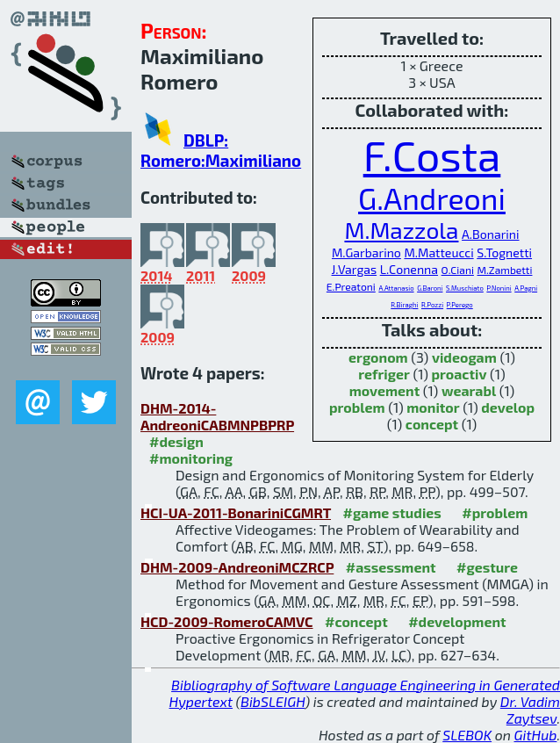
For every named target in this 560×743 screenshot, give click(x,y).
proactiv (459, 374)
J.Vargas (355, 269)
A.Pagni (526, 288)
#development (457, 621)
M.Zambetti (504, 270)
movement (385, 390)
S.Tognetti (504, 252)
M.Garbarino (366, 252)
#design (176, 441)
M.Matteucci (438, 252)
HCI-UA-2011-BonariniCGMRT (236, 512)
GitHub (536, 735)
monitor (433, 407)
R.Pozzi (432, 305)
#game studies (391, 512)
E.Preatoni (351, 286)
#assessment (391, 567)
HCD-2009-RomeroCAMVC (227, 621)
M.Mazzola (401, 230)
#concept (356, 621)
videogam (464, 357)
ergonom (378, 357)
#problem (495, 512)
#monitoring (191, 458)
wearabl (469, 390)
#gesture (487, 567)
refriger (384, 374)
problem (357, 407)
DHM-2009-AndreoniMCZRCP (237, 567)
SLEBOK (467, 735)
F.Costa (432, 155)
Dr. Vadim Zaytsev (530, 710)
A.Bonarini (491, 234)
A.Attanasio (396, 288)
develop (508, 407)
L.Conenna (409, 269)
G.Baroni (430, 288)
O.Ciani (458, 270)
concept (432, 424)
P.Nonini (499, 288)
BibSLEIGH (273, 701)
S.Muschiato (465, 288)
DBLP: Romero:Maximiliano (221, 150)
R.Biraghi (404, 305)
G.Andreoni (432, 198)
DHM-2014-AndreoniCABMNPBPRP (217, 416)
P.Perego (460, 305)
